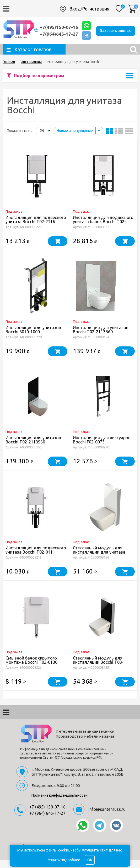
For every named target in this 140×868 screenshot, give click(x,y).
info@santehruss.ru (107, 817)
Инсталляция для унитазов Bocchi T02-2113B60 (101, 338)
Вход (75, 9)
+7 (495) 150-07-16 (47, 815)
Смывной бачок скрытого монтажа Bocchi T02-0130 (31, 668)
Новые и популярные (75, 139)
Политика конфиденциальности (60, 803)
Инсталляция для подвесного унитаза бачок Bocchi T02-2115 (103, 230)
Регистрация (96, 9)
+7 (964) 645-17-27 (47, 821)
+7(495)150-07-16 (59, 26)
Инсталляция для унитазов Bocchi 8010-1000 (33, 338)
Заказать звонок (59, 44)
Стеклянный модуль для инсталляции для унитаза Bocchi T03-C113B (99, 560)
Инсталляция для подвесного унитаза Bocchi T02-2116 (36, 228)
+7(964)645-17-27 (59, 33)
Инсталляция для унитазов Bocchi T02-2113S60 (33, 448)
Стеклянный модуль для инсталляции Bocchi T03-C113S (98, 670)
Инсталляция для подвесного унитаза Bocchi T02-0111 (36, 558)
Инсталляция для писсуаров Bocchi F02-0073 (102, 448)
